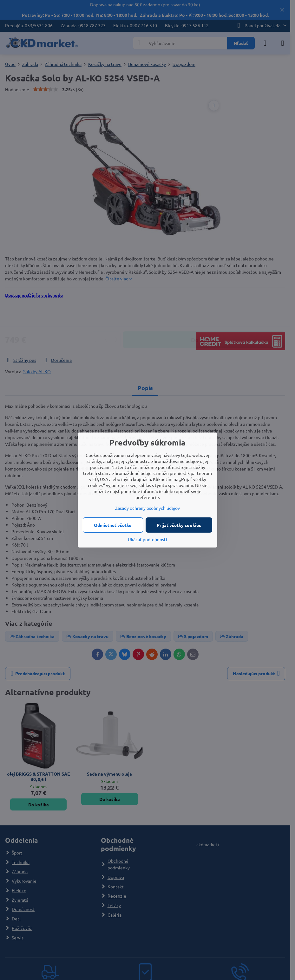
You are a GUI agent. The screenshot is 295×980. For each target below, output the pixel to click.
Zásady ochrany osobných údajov (147, 508)
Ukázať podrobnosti (147, 539)
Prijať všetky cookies (179, 525)
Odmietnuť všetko (113, 525)
